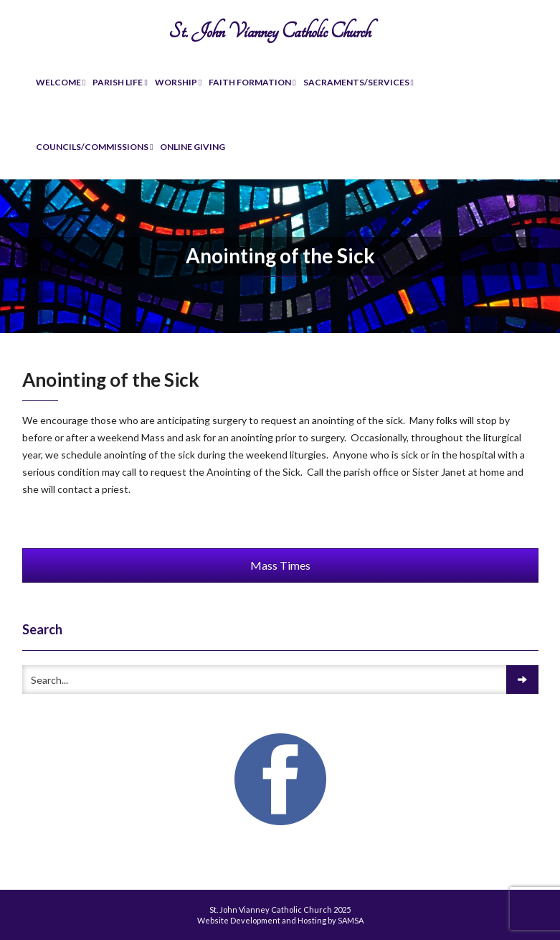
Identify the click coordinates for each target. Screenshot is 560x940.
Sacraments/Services (359, 82)
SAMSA (351, 920)
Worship (178, 82)
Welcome (61, 82)
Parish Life (120, 82)
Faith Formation (252, 82)
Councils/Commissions (94, 147)
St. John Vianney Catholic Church (270, 31)
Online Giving (193, 147)
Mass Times (280, 565)
